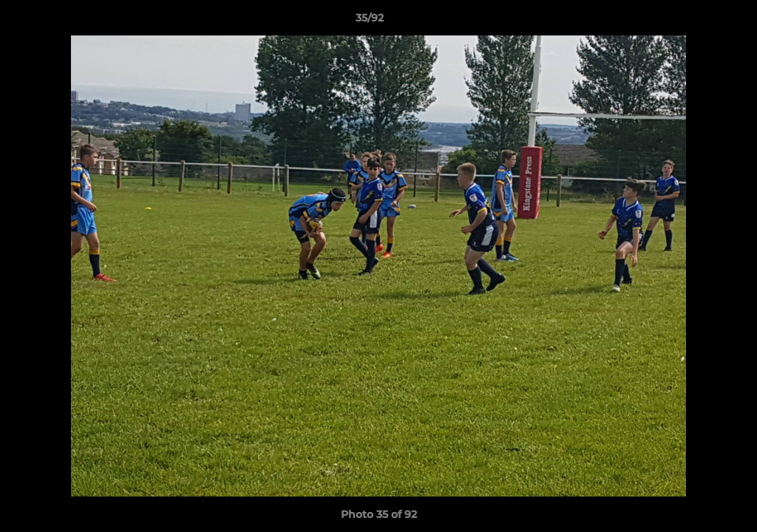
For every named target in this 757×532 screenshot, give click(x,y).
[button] (695, 21)
